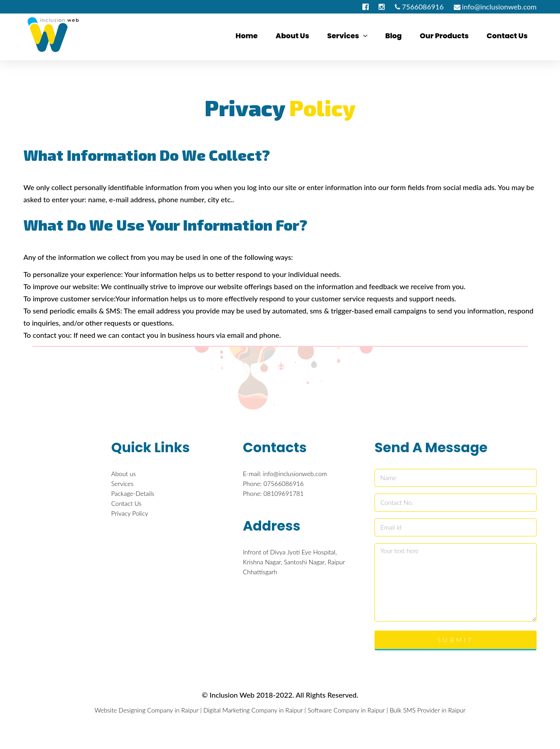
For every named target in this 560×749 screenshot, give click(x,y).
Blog (394, 36)
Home (246, 36)
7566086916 (423, 7)
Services (347, 36)
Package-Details (133, 493)
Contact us (507, 36)
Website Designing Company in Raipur (147, 710)
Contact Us (126, 503)
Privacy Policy (130, 513)
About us (292, 36)
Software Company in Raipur (346, 710)
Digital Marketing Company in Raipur (253, 710)
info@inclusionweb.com (499, 7)
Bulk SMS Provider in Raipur (428, 710)
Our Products (444, 36)
